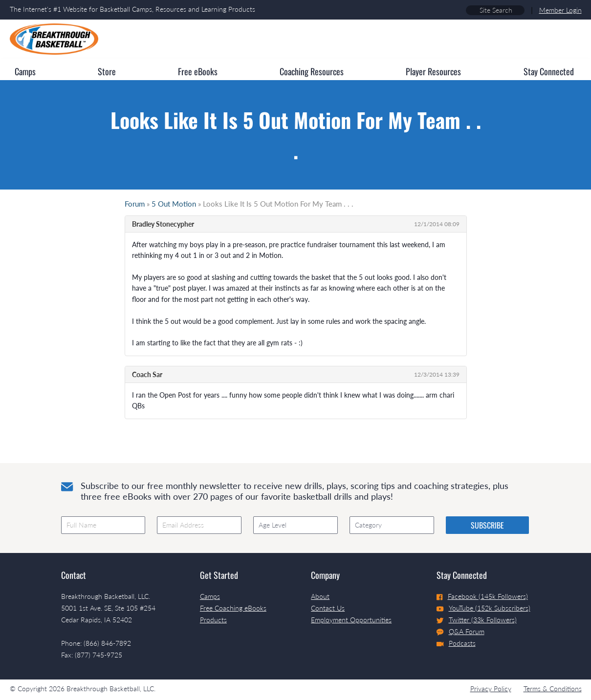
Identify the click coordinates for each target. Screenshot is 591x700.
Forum (135, 204)
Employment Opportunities (351, 620)
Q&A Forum (460, 632)
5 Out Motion (174, 204)
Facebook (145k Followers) (482, 596)
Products (213, 620)
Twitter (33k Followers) (477, 620)
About (320, 596)
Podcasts (456, 643)
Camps (210, 596)
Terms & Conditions (553, 689)
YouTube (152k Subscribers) (483, 608)
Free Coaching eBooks (233, 608)
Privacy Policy (491, 689)
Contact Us (328, 608)
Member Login (560, 10)
